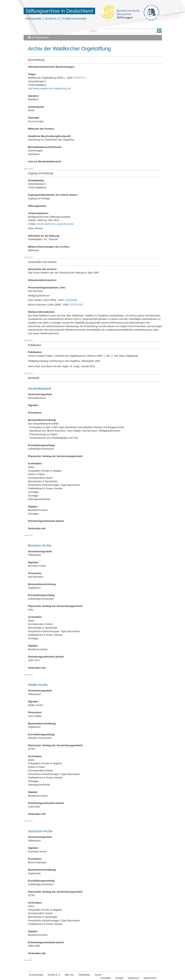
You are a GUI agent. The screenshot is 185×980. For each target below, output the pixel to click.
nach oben (29, 169)
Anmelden (106, 978)
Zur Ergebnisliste (40, 38)
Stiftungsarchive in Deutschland (59, 11)
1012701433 (76, 305)
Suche (98, 975)
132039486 (71, 300)
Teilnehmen (84, 975)
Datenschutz (150, 978)
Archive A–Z (52, 19)
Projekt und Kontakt (74, 19)
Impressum (133, 978)
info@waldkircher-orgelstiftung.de (55, 224)
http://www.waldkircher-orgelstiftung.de (49, 88)
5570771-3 (80, 78)
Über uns (69, 975)
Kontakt (119, 978)
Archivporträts (33, 19)
